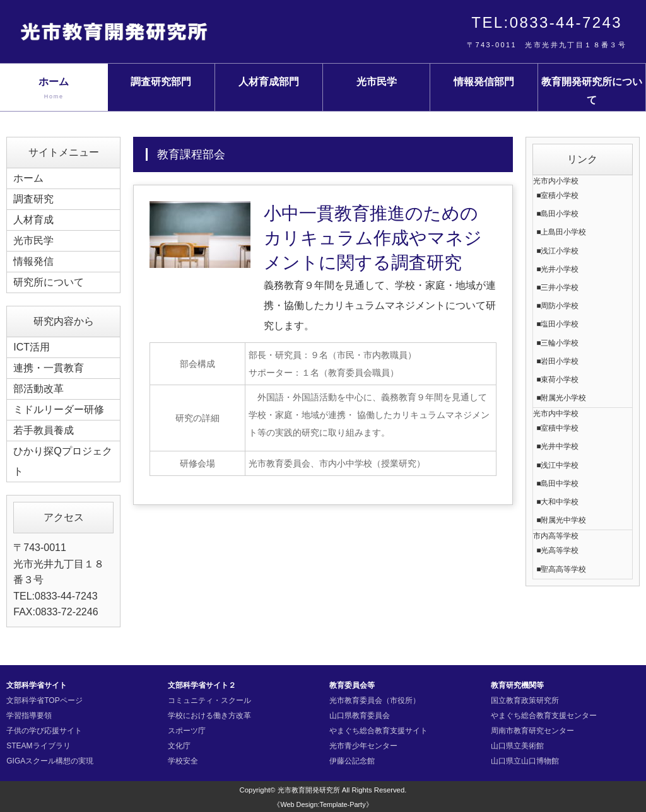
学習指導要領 (29, 716)
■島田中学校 (557, 484)
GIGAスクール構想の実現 (50, 761)
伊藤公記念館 (352, 761)
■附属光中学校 (561, 520)
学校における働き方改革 (209, 716)
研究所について (49, 282)
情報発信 (33, 261)
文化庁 (179, 746)
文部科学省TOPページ (44, 700)
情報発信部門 (484, 82)
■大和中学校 (557, 502)
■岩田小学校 (557, 361)
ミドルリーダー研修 (59, 409)
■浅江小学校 (557, 251)
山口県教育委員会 (360, 716)
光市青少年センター (363, 746)
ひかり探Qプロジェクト (62, 461)
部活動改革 (38, 389)
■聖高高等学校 (561, 569)
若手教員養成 (44, 430)
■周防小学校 (557, 306)
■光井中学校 (557, 446)
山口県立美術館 (517, 746)
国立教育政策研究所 (525, 700)
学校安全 (183, 761)
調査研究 (33, 199)
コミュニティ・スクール (209, 700)
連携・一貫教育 (49, 368)
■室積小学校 (557, 195)
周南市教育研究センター (532, 731)
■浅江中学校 (557, 465)
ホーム (54, 89)
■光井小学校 (557, 269)
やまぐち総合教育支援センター (544, 716)
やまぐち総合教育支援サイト (379, 731)
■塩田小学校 (557, 324)
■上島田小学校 (561, 232)
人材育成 (33, 220)
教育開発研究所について (592, 91)
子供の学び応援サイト (44, 731)
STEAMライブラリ (38, 746)
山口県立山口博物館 (525, 761)
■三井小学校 (557, 287)
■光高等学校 (557, 550)
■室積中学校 (557, 428)
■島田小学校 (557, 214)
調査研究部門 (161, 82)
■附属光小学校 (561, 398)
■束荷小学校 (557, 380)
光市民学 (377, 82)
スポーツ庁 (187, 731)
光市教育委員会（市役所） (375, 700)
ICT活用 (32, 347)
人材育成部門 (269, 82)
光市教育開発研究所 (309, 790)
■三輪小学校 (557, 343)
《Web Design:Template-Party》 (323, 804)
